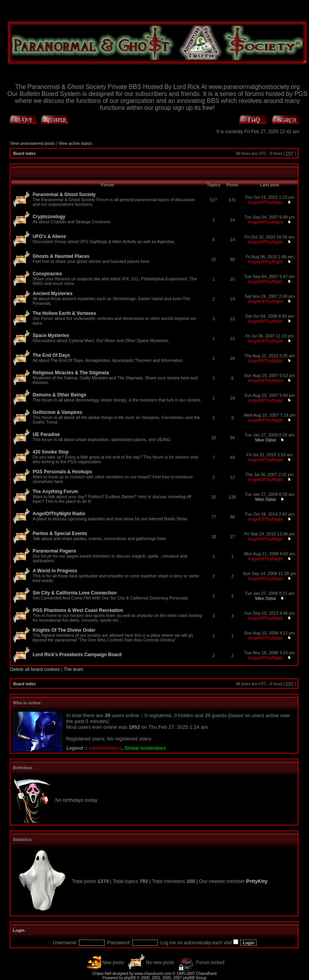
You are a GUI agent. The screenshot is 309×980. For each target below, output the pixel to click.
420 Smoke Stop (51, 452)
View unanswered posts (32, 143)
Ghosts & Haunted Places (61, 256)
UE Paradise (46, 434)
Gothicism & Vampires (57, 412)
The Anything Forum (55, 492)
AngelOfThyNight (265, 202)
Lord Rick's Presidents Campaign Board (77, 655)
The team (74, 669)
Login (19, 930)
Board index (24, 154)
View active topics (75, 143)
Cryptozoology (49, 217)
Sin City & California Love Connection (75, 593)
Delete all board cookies (35, 669)
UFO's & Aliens (49, 236)
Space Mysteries (51, 335)
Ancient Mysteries (53, 294)
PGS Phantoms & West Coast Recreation (78, 610)
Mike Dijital (265, 440)
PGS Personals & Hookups (62, 472)
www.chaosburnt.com (153, 974)
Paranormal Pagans (54, 551)
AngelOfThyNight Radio (59, 514)
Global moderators (145, 748)
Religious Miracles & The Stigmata (71, 373)
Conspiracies (47, 274)
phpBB (130, 978)
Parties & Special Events (60, 533)
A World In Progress (55, 571)
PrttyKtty (257, 881)
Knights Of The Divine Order (64, 630)
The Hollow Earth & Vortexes (64, 313)
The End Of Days (51, 355)
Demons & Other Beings (59, 395)
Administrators (105, 748)
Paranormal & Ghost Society (64, 195)
